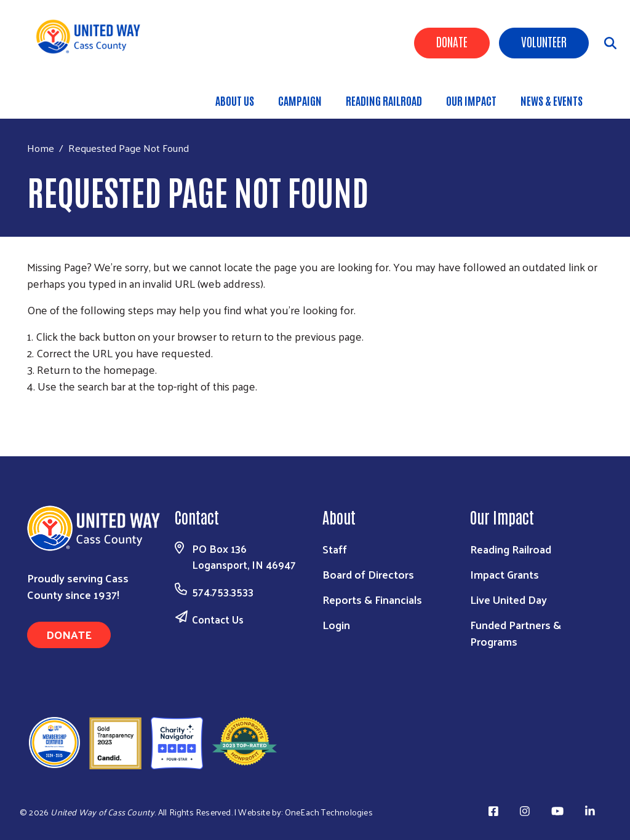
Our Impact (471, 100)
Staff (335, 549)
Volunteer (544, 41)
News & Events (552, 100)
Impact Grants (504, 574)
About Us (235, 100)
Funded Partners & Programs (516, 633)
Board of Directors (368, 574)
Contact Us (218, 619)
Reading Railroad (384, 100)
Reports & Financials (372, 599)
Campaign (300, 100)
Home (41, 148)
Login (336, 624)
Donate (452, 41)
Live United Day (508, 599)
